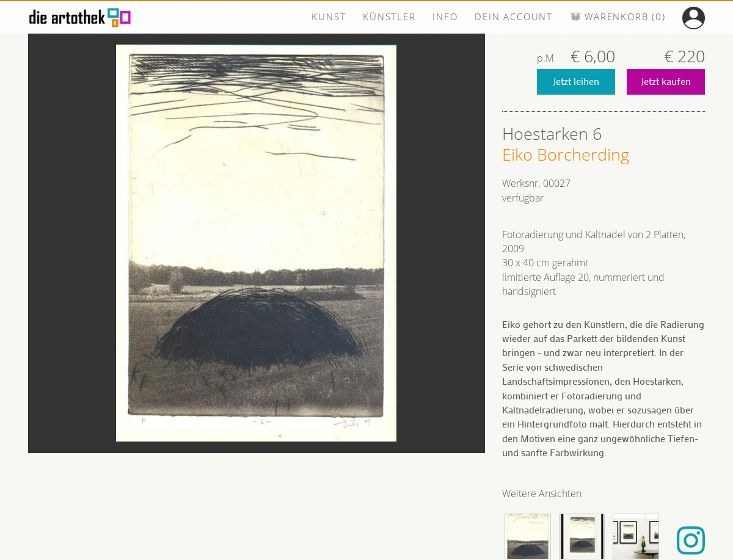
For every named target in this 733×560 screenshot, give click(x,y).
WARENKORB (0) (618, 16)
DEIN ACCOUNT (514, 16)
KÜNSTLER (389, 16)
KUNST (329, 16)
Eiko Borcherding (566, 155)
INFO (445, 16)
